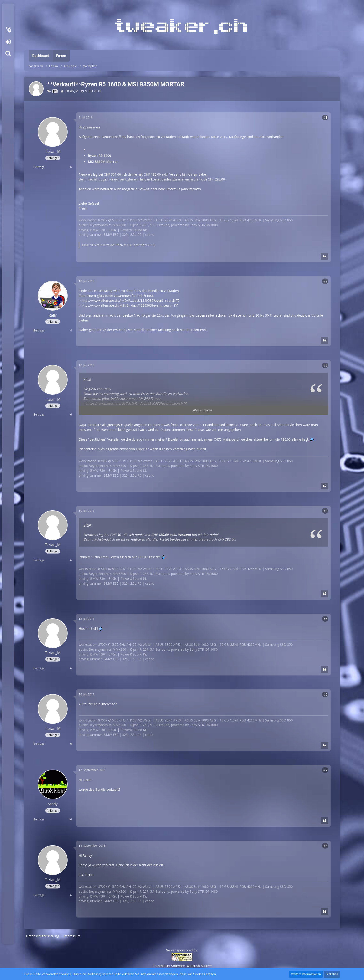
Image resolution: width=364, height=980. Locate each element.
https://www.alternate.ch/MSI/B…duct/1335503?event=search (127, 305)
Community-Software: (182, 966)
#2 (325, 281)
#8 (325, 846)
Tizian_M (72, 91)
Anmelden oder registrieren (8, 42)
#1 (325, 117)
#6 (325, 694)
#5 (325, 619)
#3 (325, 365)
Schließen (332, 974)
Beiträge (39, 167)
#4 (325, 511)
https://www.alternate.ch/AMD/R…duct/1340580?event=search (128, 300)
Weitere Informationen (306, 974)
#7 (325, 770)
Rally (86, 557)
